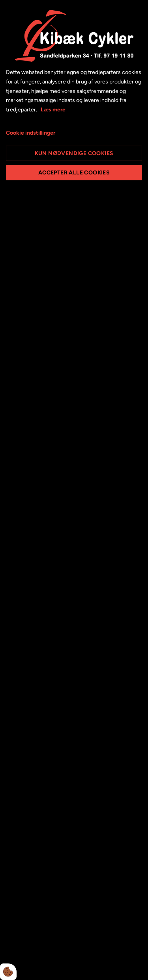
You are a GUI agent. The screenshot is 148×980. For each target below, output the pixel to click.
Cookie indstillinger (31, 133)
